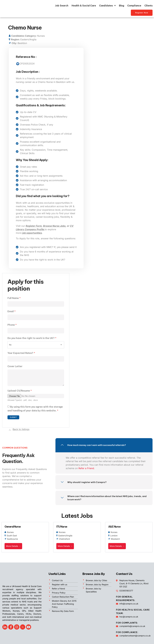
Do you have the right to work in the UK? (32, 339)
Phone (12, 325)
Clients (148, 6)
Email (12, 312)
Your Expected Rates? (21, 354)
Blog (122, 6)
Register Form (34, 226)
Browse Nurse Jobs (54, 226)
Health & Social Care (84, 6)
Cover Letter (15, 367)
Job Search (62, 6)
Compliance (134, 6)
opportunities (32, 233)
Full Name (14, 298)
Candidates (107, 6)
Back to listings (21, 432)
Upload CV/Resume (20, 393)
